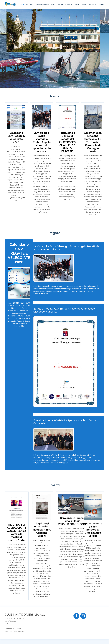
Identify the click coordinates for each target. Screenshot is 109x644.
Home (22, 4)
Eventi (77, 4)
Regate (60, 4)
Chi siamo (30, 4)
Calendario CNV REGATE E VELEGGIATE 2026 (19, 253)
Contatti (101, 4)
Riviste (84, 4)
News (53, 4)
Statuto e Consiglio (42, 4)
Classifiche (69, 4)
